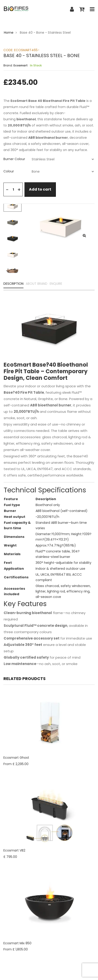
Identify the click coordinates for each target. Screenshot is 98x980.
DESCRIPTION (13, 284)
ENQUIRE (56, 284)
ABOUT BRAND (37, 284)
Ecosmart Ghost (16, 758)
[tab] (49, 159)
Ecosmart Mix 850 (17, 943)
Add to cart (40, 189)
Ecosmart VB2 (14, 850)
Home (9, 33)
